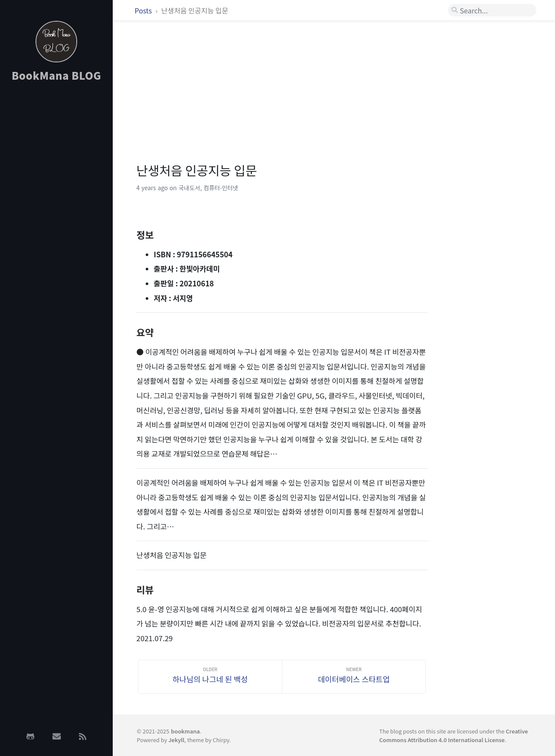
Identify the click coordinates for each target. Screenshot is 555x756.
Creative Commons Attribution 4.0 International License (453, 735)
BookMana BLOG (57, 75)
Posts (144, 10)
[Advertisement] (56, 227)
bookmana (185, 731)
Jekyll (176, 740)
